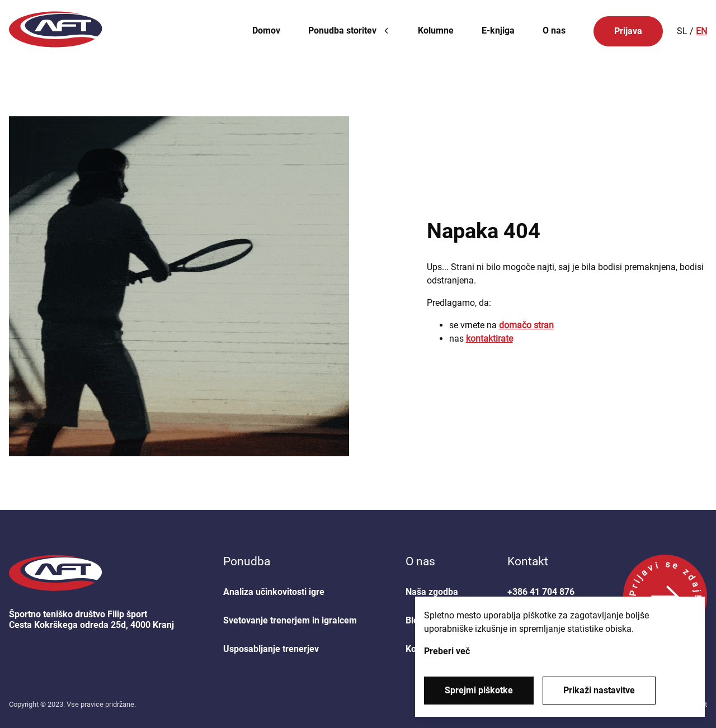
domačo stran (526, 325)
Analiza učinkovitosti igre (274, 592)
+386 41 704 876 (541, 592)
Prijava (628, 31)
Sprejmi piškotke (479, 690)
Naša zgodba (432, 592)
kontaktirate (489, 339)
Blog (414, 620)
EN (701, 31)
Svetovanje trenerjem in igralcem (290, 620)
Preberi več (447, 651)
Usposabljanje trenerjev (271, 649)
